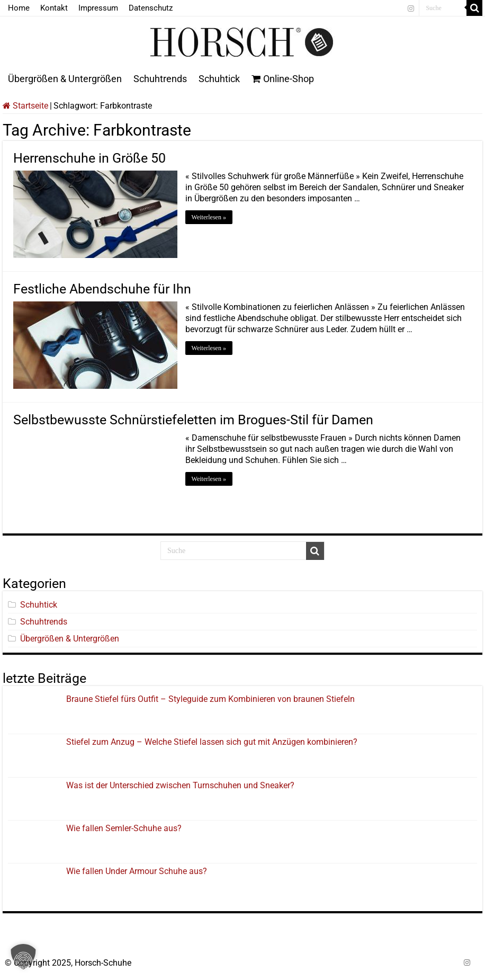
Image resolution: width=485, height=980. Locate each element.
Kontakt (54, 8)
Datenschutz (151, 8)
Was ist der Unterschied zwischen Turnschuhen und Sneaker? (180, 785)
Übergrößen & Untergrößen (65, 79)
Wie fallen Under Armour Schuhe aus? (137, 871)
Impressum (98, 8)
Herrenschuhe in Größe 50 (89, 158)
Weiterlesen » (209, 217)
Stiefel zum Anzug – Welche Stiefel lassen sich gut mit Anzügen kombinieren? (212, 742)
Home (19, 8)
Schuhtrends (160, 79)
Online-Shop (283, 79)
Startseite (25, 106)
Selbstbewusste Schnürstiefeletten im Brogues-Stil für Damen (193, 420)
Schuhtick (219, 79)
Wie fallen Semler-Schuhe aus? (124, 828)
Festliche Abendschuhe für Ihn (102, 289)
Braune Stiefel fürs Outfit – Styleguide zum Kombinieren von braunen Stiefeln (210, 699)
